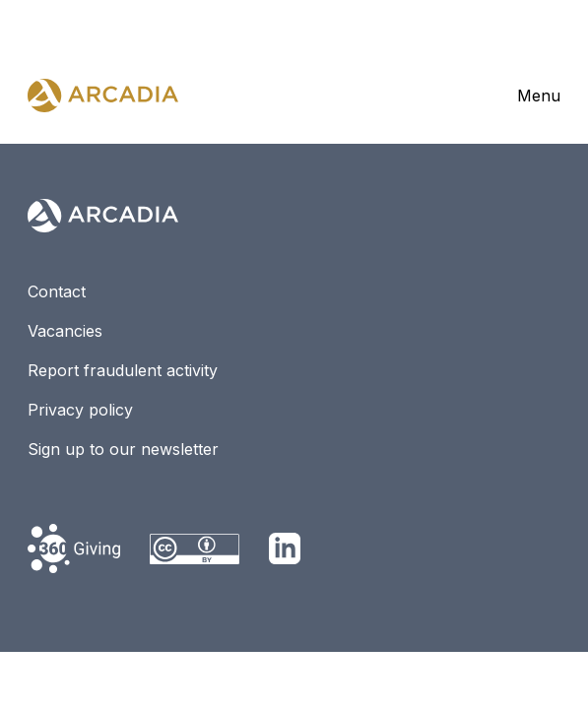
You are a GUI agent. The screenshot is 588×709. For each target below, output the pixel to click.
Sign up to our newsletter (123, 449)
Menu (539, 96)
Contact (57, 291)
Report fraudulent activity (123, 370)
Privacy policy (80, 410)
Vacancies (65, 331)
